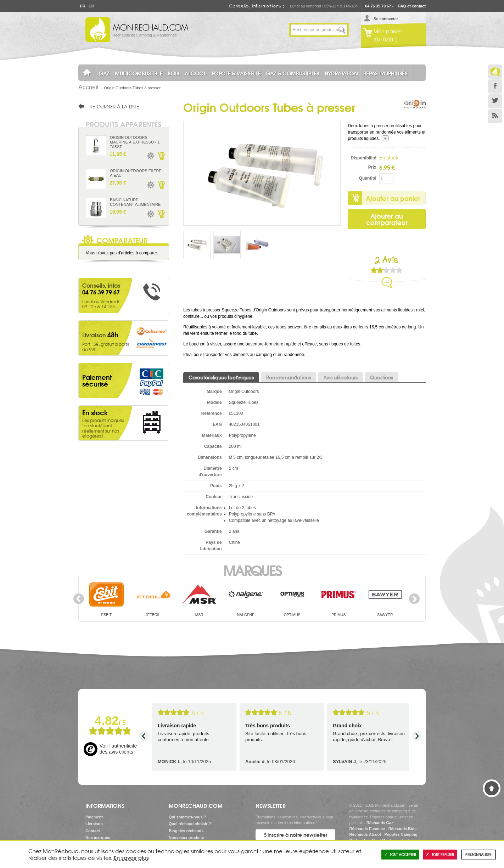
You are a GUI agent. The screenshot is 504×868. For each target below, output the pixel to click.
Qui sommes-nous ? (187, 817)
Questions (382, 377)
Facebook (495, 86)
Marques (252, 570)
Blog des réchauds (186, 831)
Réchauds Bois (402, 829)
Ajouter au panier (393, 198)
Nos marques (98, 838)
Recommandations (289, 377)
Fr (83, 6)
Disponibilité (363, 158)
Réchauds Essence (367, 829)
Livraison (94, 824)
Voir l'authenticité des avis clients (118, 749)
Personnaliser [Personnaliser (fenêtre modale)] (478, 854)
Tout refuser (440, 854)
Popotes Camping (401, 834)
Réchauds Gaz (380, 823)
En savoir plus (131, 857)
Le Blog (495, 72)
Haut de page (492, 788)
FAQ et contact (412, 6)
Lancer (342, 30)
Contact (93, 831)
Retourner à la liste (114, 106)
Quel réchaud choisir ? (190, 824)
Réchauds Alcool (365, 834)
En (91, 6)
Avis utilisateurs (340, 377)
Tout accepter (400, 854)
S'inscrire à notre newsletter (296, 835)
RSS (495, 116)
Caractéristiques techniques (221, 377)
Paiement (94, 817)
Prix (372, 167)
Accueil (88, 87)
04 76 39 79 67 (378, 6)
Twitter (495, 101)
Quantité (368, 178)
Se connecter (386, 19)
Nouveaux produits (186, 838)
